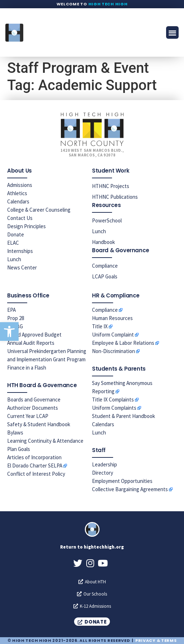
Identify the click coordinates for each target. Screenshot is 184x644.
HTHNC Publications (115, 197)
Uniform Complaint (113, 335)
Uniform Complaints (114, 408)
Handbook (103, 242)
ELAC (13, 243)
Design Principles (26, 226)
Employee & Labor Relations (123, 343)
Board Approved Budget (34, 335)
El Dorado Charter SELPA (35, 466)
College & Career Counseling (39, 210)
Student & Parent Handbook (124, 416)
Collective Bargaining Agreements (130, 489)
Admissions (20, 185)
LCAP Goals (105, 276)
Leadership (105, 464)
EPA (11, 310)
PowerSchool (107, 220)
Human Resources (112, 318)
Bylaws (15, 433)
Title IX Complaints (113, 399)
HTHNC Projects (111, 186)
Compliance (105, 266)
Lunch (14, 259)
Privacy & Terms (156, 640)
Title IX (100, 326)
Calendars (18, 201)
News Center (22, 267)
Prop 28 (16, 318)
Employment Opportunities (122, 481)
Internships (20, 251)
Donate (16, 234)
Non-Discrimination (113, 351)
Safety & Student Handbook (39, 424)
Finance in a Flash (27, 368)
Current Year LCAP (28, 416)
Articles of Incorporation (34, 457)
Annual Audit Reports (31, 343)
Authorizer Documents (33, 408)
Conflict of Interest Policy (36, 474)
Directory (103, 473)
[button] (9, 332)
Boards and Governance (34, 399)
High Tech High (108, 4)
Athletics (17, 193)
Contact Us (20, 218)
